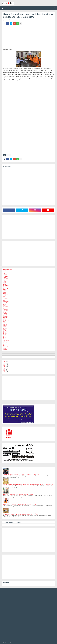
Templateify (8, 642)
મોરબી (4, 331)
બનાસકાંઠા (5, 316)
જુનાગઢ (5, 291)
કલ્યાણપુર (5, 275)
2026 (4, 362)
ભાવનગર (5, 324)
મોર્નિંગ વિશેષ (6, 332)
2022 (4, 367)
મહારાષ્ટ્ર (5, 327)
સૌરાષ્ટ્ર (5, 348)
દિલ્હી (4, 300)
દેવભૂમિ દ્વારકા (6, 301)
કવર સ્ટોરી (5, 276)
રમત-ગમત (5, 333)
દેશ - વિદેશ (5, 303)
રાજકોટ (5, 335)
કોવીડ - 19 (5, 279)
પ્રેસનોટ (5, 315)
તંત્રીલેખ (5, 296)
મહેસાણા (5, 328)
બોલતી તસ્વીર (6, 320)
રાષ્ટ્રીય (5, 337)
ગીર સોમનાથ (6, 285)
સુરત (4, 345)
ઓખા (4, 272)
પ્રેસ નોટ (5, 313)
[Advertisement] (28, 38)
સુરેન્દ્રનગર (6, 347)
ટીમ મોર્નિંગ (5, 295)
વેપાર (4, 341)
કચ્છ (4, 273)
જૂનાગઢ (5, 292)
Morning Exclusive (7, 270)
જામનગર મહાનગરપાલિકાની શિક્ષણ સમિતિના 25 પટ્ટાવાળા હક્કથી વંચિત (18, 494)
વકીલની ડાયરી (6, 340)
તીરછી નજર (6, 299)
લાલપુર (4, 339)
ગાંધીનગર (5, 284)
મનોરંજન (5, 325)
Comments (18, 522)
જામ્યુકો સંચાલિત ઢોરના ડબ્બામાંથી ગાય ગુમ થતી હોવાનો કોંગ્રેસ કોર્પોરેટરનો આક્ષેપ (21, 475)
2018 (4, 372)
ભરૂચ (4, 321)
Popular (6, 522)
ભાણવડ (5, 323)
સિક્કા (4, 344)
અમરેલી (5, 271)
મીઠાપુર (4, 329)
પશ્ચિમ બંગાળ (6, 311)
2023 (4, 366)
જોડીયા (5, 293)
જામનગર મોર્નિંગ (8, 20)
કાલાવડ (5, 277)
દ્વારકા (4, 304)
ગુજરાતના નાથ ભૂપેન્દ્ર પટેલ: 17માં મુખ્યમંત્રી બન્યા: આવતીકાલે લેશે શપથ (19, 504)
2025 (4, 363)
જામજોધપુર (6, 288)
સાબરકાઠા (5, 343)
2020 (4, 369)
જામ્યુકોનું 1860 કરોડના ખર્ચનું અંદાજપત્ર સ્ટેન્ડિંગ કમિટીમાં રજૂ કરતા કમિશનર (21, 514)
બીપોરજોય (5, 317)
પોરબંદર (5, 312)
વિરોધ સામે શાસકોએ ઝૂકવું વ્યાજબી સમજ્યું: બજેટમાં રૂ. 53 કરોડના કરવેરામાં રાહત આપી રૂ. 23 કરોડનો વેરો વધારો (28, 484)
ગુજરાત (4, 287)
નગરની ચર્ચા (6, 307)
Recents (11, 522)
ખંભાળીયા (5, 283)
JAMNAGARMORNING (22, 642)
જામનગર (24, 20)
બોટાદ (4, 319)
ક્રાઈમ (4, 281)
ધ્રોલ (4, 305)
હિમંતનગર (5, 349)
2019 (4, 371)
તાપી (4, 297)
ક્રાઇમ (4, 280)
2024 (4, 364)
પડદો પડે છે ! (6, 309)
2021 (4, 368)
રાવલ (4, 336)
